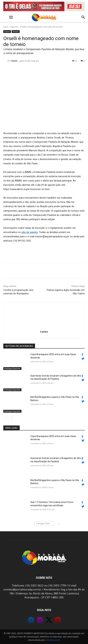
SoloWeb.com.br (53, 640)
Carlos (14, 61)
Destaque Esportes (12, 368)
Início (6, 27)
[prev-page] (5, 418)
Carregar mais (45, 523)
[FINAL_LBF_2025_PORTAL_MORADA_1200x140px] (44, 6)
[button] (6, 17)
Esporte (14, 27)
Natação (16, 32)
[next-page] (11, 418)
